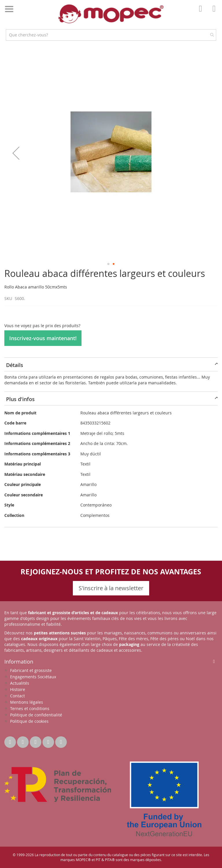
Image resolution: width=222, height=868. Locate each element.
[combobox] (111, 35)
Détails (15, 365)
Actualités (20, 683)
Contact (17, 696)
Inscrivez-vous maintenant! (43, 338)
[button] (16, 153)
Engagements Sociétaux (33, 677)
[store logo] (111, 14)
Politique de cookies (29, 721)
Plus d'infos (20, 399)
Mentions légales (27, 702)
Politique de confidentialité (36, 715)
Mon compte (202, 13)
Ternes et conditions (30, 708)
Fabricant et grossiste (31, 670)
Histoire (18, 689)
